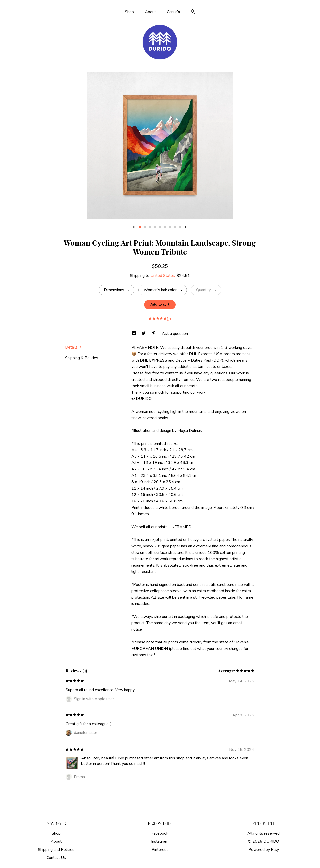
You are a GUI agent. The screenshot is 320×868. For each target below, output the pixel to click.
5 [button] (160, 227)
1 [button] (140, 227)
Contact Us (56, 858)
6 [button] (165, 227)
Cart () (174, 12)
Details (74, 347)
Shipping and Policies (56, 850)
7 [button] (170, 227)
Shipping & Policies (82, 358)
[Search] (193, 12)
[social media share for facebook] (134, 334)
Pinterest (160, 850)
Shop (129, 12)
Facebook (160, 833)
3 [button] (150, 227)
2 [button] (145, 227)
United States (163, 276)
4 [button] (155, 227)
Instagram (160, 841)
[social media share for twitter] (144, 334)
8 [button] (175, 227)
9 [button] (180, 227)
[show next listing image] (186, 227)
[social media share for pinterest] (154, 334)
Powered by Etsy (264, 850)
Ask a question (175, 334)
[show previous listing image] (134, 227)
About (150, 12)
